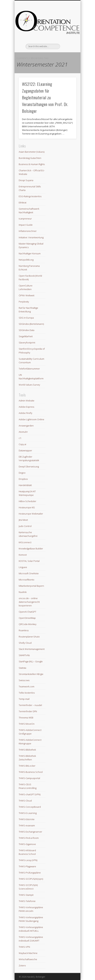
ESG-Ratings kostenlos (30, 196)
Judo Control (25, 526)
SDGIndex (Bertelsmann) (31, 324)
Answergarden (26, 426)
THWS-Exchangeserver (30, 832)
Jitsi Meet (23, 520)
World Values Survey (29, 385)
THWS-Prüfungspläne (30, 873)
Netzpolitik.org (26, 260)
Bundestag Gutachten (30, 158)
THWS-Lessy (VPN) (28, 860)
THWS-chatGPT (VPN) (30, 794)
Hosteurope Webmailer (31, 514)
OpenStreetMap (27, 618)
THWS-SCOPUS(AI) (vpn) (31, 879)
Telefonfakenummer (29, 369)
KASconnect (25, 542)
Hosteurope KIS (27, 507)
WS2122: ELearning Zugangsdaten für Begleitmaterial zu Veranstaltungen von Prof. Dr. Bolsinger (45, 97)
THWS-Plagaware (27, 866)
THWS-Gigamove (27, 844)
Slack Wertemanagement (32, 649)
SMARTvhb (24, 655)
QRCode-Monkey (28, 624)
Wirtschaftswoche (28, 959)
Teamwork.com (27, 686)
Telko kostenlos (27, 693)
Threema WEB (26, 718)
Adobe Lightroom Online (31, 419)
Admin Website (27, 401)
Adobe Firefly (25, 413)
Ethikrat (23, 203)
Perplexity (24, 302)
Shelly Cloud (25, 643)
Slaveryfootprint (27, 343)
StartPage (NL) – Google (31, 661)
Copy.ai (22, 444)
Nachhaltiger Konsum (30, 253)
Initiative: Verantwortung (31, 237)
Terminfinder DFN (28, 711)
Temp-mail (24, 699)
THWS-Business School (31, 772)
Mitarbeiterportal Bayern (31, 586)
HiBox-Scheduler (27, 501)
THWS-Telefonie (27, 901)
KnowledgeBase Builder (31, 549)
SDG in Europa (26, 318)
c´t (20, 438)
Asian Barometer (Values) (32, 152)
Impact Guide (26, 225)
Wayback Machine (28, 953)
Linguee (23, 567)
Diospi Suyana (26, 180)
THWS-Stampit (26, 895)
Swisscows (24, 680)
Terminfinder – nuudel (30, 705)
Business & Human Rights (32, 164)
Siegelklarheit (26, 336)
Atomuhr (23, 432)
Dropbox (23, 479)
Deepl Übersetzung (29, 467)
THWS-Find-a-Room (29, 838)
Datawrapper (25, 450)
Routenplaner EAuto (29, 637)
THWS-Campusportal (29, 778)
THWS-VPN (24, 947)
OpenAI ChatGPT (27, 612)
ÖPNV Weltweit (27, 295)
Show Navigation (68, 31)
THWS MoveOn (27, 724)
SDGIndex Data (27, 330)
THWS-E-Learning (28, 813)
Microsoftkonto (27, 580)
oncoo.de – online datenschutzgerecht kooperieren (29, 602)
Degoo (22, 473)
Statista (22, 668)
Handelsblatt (25, 485)
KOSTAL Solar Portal (29, 561)
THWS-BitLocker (27, 766)
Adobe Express (26, 407)
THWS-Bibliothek (27, 750)
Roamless (24, 630)
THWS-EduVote (27, 819)
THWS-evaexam (27, 825)
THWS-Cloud (25, 801)
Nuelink (23, 592)
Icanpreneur (25, 219)
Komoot (23, 555)
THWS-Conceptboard (30, 807)
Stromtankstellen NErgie (31, 674)
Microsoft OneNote (29, 573)
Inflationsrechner (28, 231)
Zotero (22, 965)
